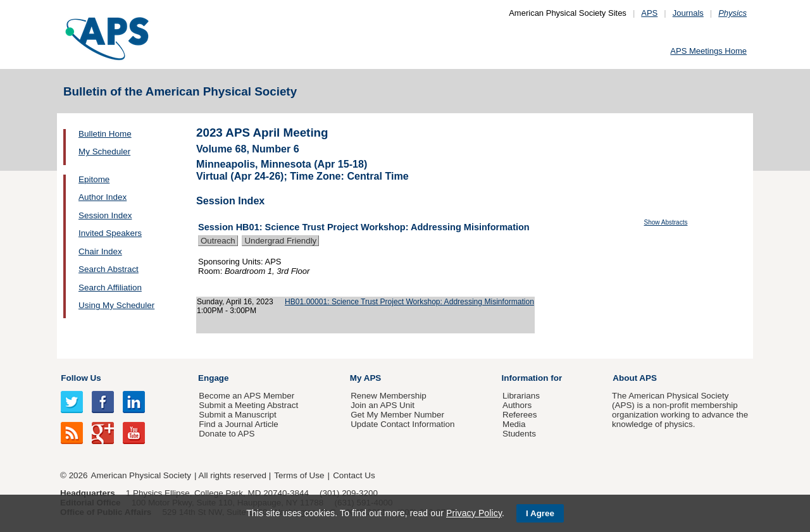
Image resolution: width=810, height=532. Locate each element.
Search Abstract (109, 269)
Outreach (218, 241)
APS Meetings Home (708, 51)
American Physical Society (141, 475)
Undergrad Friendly (280, 241)
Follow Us (81, 378)
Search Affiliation (110, 288)
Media (514, 424)
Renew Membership (389, 396)
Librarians (521, 396)
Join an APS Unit (383, 405)
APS (649, 13)
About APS (635, 378)
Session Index (105, 215)
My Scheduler (104, 152)
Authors (517, 405)
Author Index (103, 197)
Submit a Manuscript (237, 415)
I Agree (540, 513)
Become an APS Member (246, 396)
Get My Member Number (397, 415)
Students (519, 434)
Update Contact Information (402, 424)
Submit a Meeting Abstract (248, 405)
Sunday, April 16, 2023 (235, 302)
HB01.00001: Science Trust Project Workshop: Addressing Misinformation (409, 302)
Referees (520, 415)
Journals (688, 13)
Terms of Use (299, 475)
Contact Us (354, 475)
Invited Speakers (110, 233)
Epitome (94, 179)
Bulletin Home (105, 134)
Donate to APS (227, 434)
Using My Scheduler (116, 305)
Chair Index (100, 251)
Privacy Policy (474, 513)
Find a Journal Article (238, 424)
